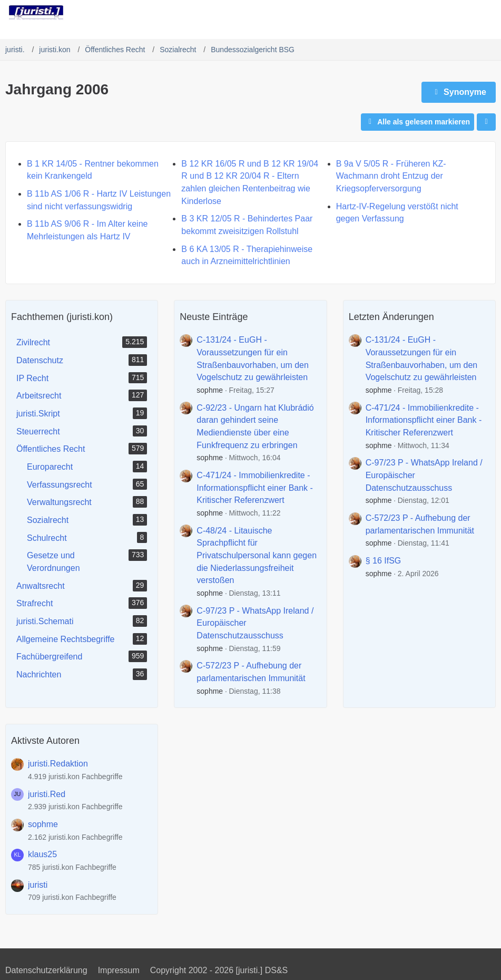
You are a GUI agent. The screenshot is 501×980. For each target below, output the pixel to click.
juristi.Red (47, 794)
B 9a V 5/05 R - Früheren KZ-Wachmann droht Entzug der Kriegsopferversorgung (391, 176)
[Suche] (435, 13)
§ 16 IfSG (384, 561)
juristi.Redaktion (58, 764)
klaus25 (42, 854)
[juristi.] (36, 13)
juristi (38, 885)
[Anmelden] (461, 13)
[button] (486, 122)
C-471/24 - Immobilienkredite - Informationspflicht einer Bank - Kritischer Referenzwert (255, 488)
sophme (210, 390)
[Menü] (487, 13)
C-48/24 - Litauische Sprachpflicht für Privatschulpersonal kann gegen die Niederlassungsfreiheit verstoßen (257, 556)
